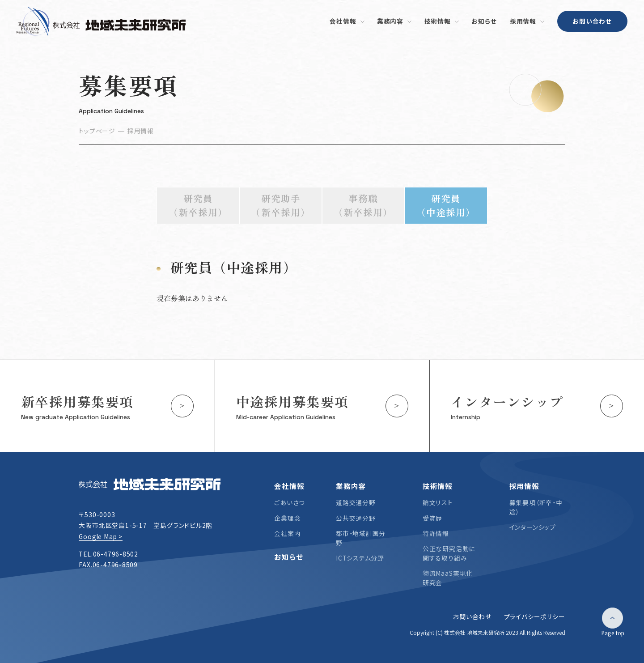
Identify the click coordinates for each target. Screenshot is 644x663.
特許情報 (436, 533)
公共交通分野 (356, 518)
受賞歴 (432, 518)
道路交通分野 (356, 502)
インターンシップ (533, 527)
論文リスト (438, 502)
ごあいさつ (290, 502)
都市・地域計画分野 (361, 538)
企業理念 (287, 518)
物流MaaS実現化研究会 (448, 578)
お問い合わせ (592, 21)
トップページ (97, 131)
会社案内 (287, 533)
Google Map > (100, 536)
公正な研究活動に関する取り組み (449, 553)
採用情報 (141, 131)
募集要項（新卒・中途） (536, 507)
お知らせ (288, 557)
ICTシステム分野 (360, 558)
